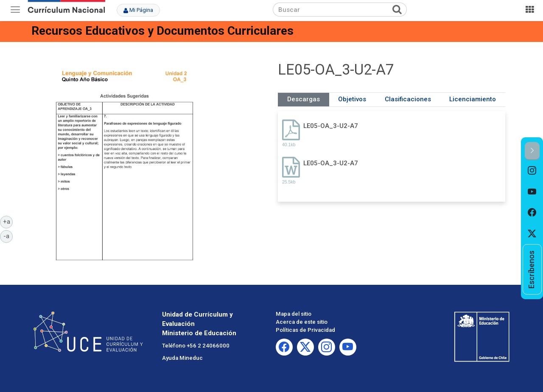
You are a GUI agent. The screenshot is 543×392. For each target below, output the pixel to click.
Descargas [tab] (304, 99)
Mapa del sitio (294, 314)
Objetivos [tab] (352, 99)
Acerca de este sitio (302, 322)
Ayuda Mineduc (182, 358)
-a (8, 236)
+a (8, 221)
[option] (532, 171)
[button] (532, 151)
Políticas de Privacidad (305, 330)
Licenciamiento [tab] (473, 99)
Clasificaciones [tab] (408, 99)
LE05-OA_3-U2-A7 (331, 126)
